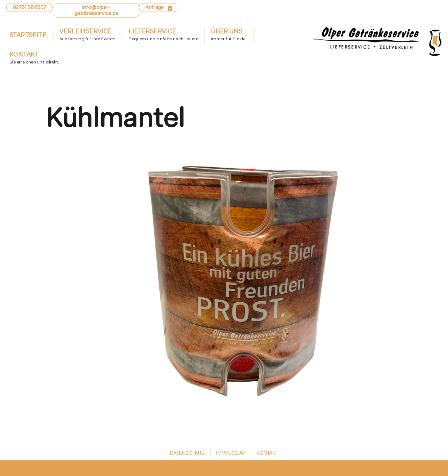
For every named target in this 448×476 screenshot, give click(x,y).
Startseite (28, 36)
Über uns (229, 36)
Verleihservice (87, 36)
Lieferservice (163, 36)
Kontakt (34, 59)
